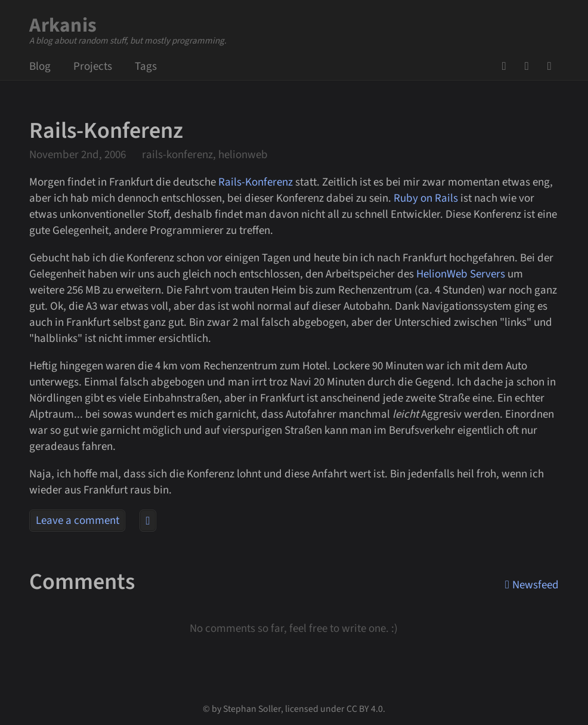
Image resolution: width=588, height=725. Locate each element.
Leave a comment (78, 521)
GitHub (507, 66)
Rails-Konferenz (256, 182)
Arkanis (63, 25)
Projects (93, 67)
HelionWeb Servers (461, 274)
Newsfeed (553, 66)
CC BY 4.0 (365, 709)
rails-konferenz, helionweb (205, 155)
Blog (40, 67)
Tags (146, 67)
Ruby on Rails (426, 198)
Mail (530, 66)
